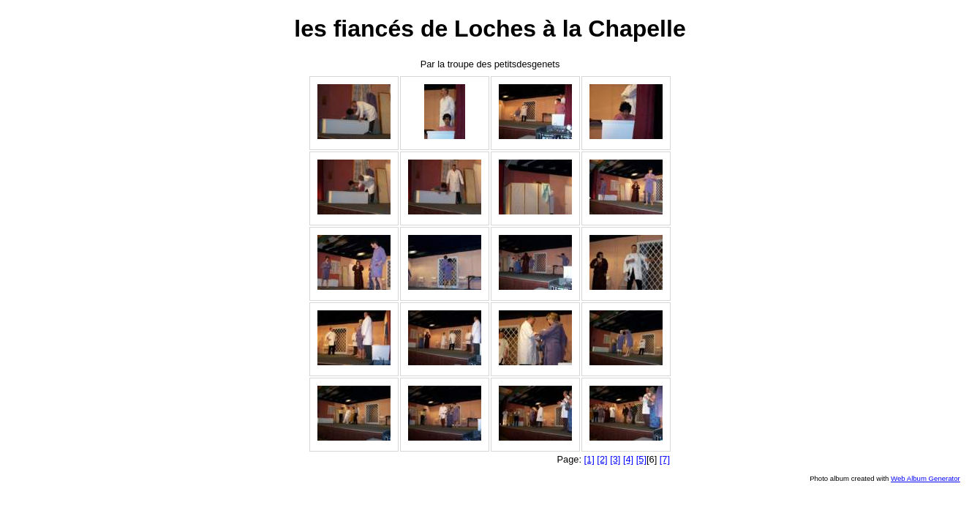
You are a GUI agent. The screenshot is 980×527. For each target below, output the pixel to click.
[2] (602, 459)
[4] (628, 459)
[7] (665, 459)
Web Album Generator (926, 478)
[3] (615, 459)
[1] (589, 459)
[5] (641, 459)
